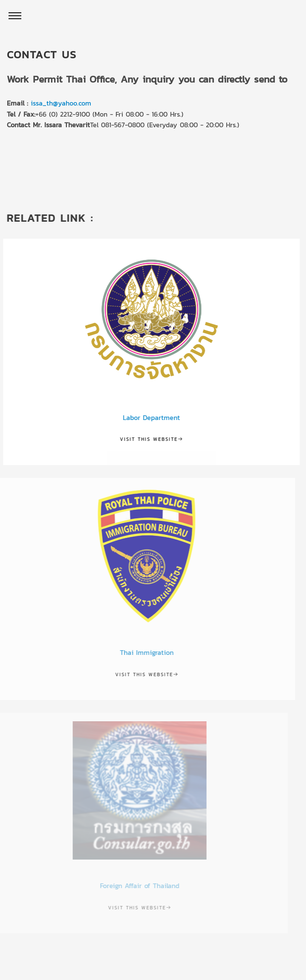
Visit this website (147, 439)
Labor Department (147, 417)
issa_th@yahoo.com (61, 103)
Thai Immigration (136, 652)
